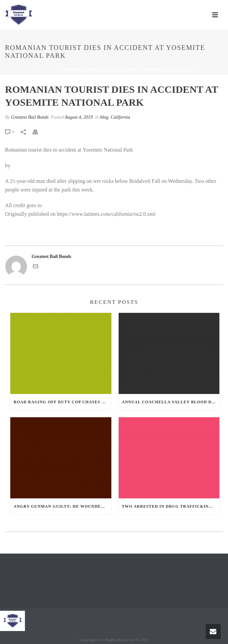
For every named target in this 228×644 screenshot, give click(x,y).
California (120, 117)
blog (51, 70)
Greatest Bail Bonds (30, 117)
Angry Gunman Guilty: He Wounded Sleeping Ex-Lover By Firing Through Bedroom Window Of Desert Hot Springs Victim (62, 506)
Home (36, 70)
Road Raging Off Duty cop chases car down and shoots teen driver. (62, 402)
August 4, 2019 (79, 117)
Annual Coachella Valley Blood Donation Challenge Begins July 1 (171, 402)
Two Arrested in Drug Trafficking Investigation (171, 506)
